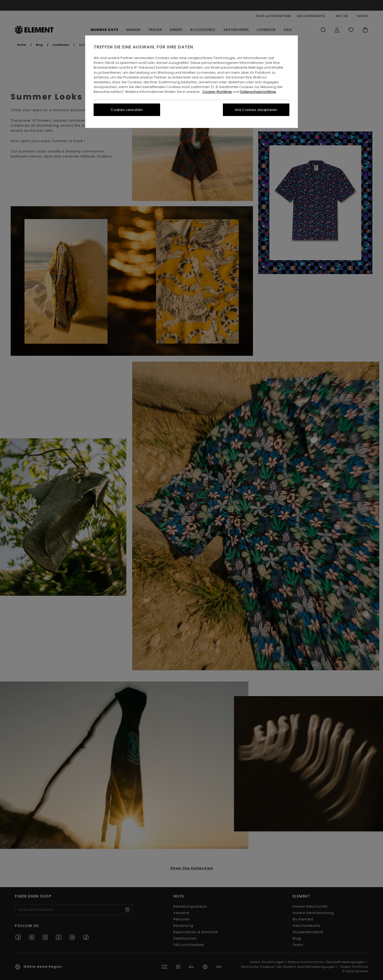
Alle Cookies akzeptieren (256, 110)
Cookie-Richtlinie (217, 92)
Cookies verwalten (127, 110)
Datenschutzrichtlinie (258, 92)
